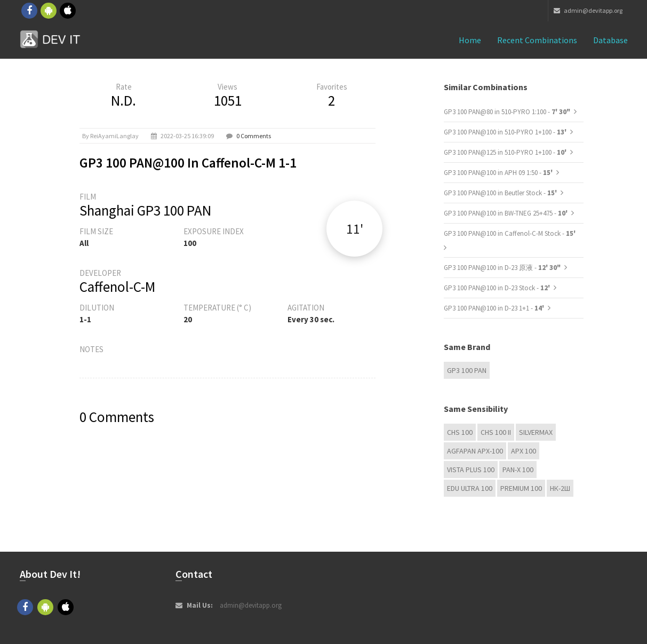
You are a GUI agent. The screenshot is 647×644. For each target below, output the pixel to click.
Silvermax (536, 432)
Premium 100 (521, 488)
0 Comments (254, 136)
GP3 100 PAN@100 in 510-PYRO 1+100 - (506, 132)
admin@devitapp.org (588, 10)
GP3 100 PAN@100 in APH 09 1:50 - (499, 173)
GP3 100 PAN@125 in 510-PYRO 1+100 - (506, 152)
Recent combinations (537, 40)
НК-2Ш (560, 488)
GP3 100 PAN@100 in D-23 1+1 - (495, 308)
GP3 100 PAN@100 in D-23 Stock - (498, 288)
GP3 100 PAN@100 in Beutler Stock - (501, 193)
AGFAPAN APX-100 (475, 451)
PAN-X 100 (518, 470)
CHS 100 (460, 432)
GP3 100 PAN (467, 370)
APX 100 (524, 451)
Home (470, 40)
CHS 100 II (496, 432)
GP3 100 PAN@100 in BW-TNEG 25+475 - (506, 213)
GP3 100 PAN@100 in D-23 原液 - (502, 268)
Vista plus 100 (471, 470)
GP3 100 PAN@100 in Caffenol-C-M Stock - (510, 233)
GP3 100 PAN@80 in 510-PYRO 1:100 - (507, 112)
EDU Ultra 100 (470, 488)
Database (610, 40)
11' (355, 229)
